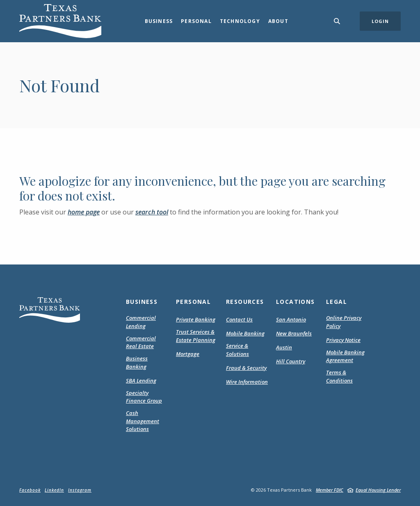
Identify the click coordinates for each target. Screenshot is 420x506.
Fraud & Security (246, 368)
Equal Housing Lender (378, 490)
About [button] (278, 21)
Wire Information (247, 382)
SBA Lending (141, 381)
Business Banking (137, 362)
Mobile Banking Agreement (347, 357)
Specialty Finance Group (144, 397)
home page (84, 212)
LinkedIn (54, 490)
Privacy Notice (343, 340)
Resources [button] (245, 302)
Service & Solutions (237, 350)
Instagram (80, 490)
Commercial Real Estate (141, 342)
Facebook (30, 490)
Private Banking (196, 319)
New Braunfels (294, 333)
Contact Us (239, 319)
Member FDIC (330, 490)
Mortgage (188, 354)
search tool (152, 212)
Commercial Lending (141, 322)
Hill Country (291, 361)
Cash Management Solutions (143, 421)
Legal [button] (337, 302)
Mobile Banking (245, 333)
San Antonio (291, 319)
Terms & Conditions (347, 377)
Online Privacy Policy (344, 322)
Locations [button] (296, 302)
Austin (284, 347)
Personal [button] (196, 21)
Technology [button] (240, 21)
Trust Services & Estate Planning (196, 336)
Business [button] (159, 21)
